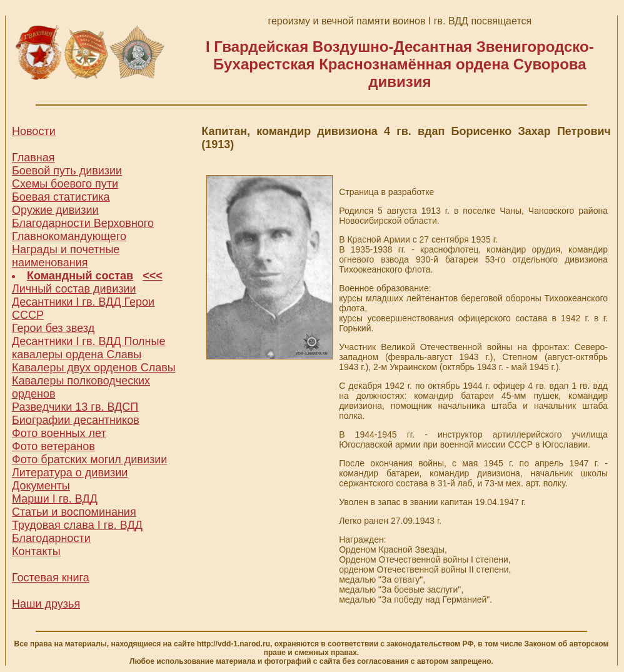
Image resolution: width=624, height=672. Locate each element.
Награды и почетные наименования (66, 256)
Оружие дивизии (55, 210)
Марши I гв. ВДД (55, 499)
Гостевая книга (51, 578)
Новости (34, 131)
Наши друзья (46, 604)
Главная (33, 158)
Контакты (36, 551)
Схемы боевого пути (65, 184)
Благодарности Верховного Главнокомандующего (83, 230)
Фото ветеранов (53, 446)
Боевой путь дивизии (67, 171)
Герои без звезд (53, 328)
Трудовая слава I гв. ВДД (77, 525)
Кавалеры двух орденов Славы (94, 368)
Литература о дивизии (70, 473)
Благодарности (51, 538)
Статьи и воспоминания (74, 512)
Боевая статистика (61, 197)
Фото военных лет (59, 433)
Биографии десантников (76, 420)
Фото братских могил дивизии (89, 459)
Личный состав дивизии (74, 289)
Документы (41, 486)
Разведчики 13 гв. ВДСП (75, 407)
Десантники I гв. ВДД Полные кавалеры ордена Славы (88, 348)
